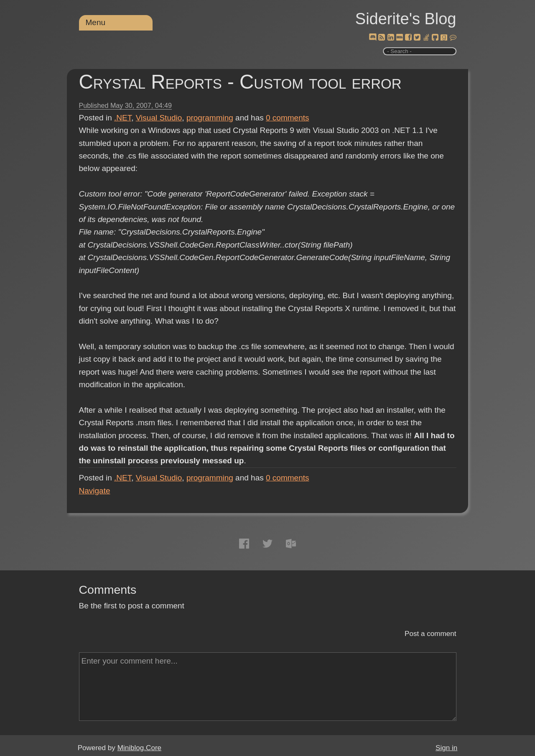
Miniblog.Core (139, 748)
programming (210, 118)
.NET (123, 118)
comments (288, 118)
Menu (96, 22)
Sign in (446, 748)
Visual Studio (159, 118)
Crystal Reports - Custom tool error (240, 82)
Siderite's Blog (406, 19)
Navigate (95, 491)
